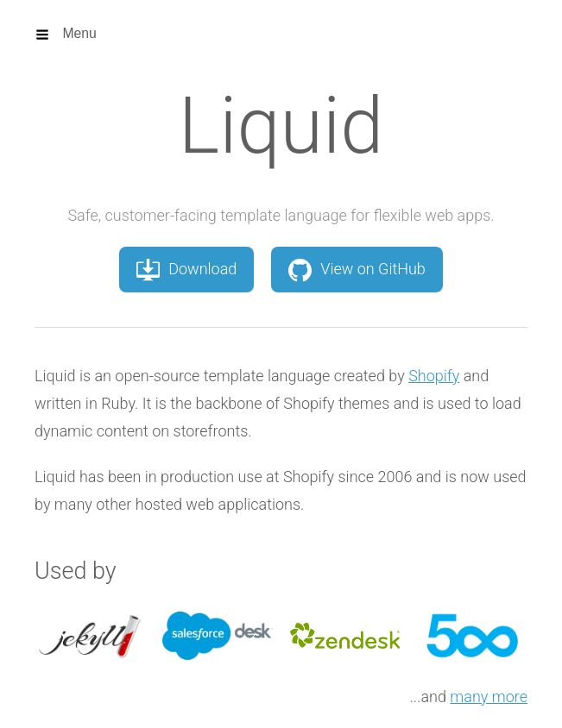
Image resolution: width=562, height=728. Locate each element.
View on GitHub (357, 269)
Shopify (434, 376)
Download (186, 269)
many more (489, 697)
